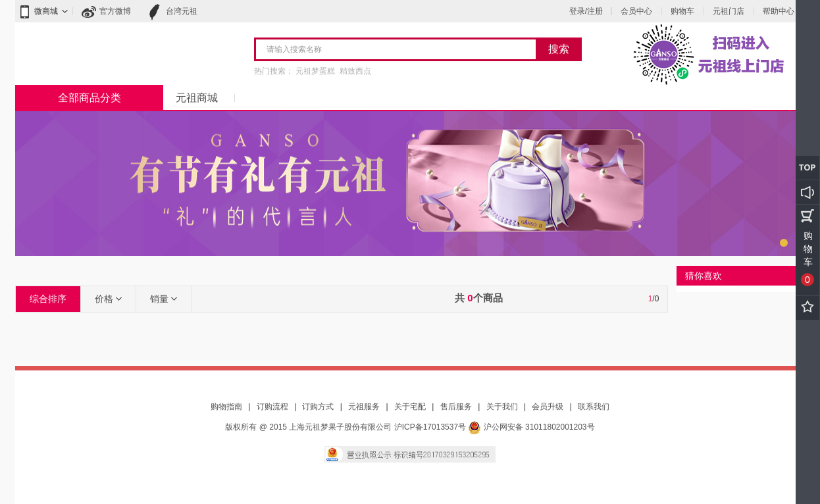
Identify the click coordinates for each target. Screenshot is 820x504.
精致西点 (355, 71)
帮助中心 (779, 11)
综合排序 (48, 299)
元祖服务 (364, 407)
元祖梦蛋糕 (315, 71)
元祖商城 (197, 98)
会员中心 (636, 11)
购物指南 (226, 407)
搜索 (559, 49)
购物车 (682, 11)
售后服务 (456, 407)
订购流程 (272, 407)
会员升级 (548, 407)
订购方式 (318, 407)
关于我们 (502, 407)
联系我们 (594, 407)
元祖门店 (729, 11)
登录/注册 (586, 11)
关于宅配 (410, 407)
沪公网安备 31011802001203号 (531, 427)
